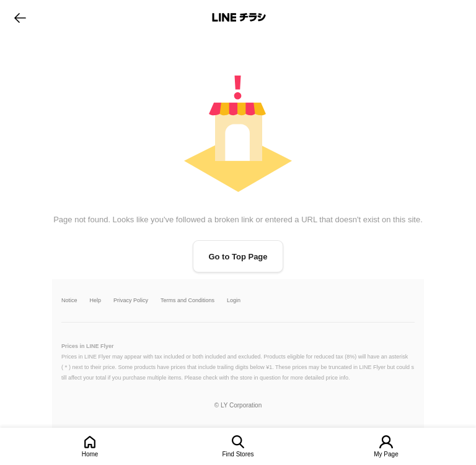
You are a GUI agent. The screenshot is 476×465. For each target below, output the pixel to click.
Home (90, 454)
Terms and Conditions (187, 301)
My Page (386, 454)
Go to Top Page (238, 257)
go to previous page (20, 17)
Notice (69, 301)
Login (234, 301)
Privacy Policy (131, 301)
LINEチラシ (239, 17)
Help (96, 301)
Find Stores (238, 454)
